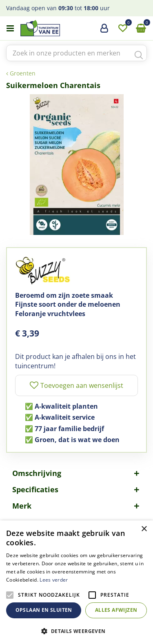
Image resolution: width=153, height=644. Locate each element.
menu (10, 29)
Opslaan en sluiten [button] (44, 610)
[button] (76, 631)
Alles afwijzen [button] (116, 610)
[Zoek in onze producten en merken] (76, 53)
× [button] (144, 529)
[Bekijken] (141, 29)
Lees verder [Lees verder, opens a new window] (54, 580)
